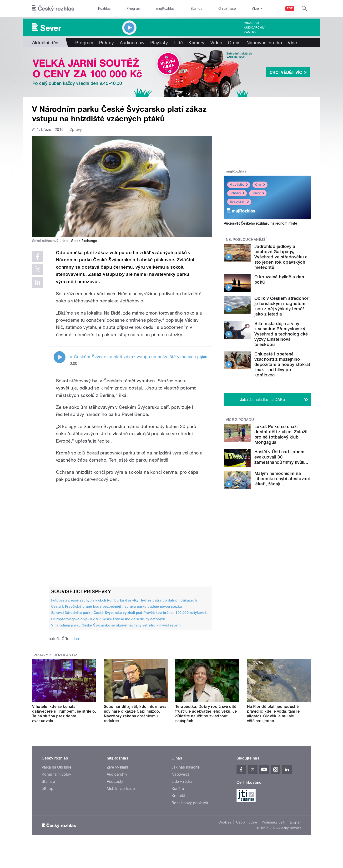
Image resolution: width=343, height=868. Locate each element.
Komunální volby (56, 774)
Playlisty (159, 43)
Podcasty (115, 782)
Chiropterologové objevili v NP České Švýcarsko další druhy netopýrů (108, 619)
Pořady (107, 43)
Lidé (178, 43)
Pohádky (237, 193)
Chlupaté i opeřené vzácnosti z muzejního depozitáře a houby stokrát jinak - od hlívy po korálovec (282, 364)
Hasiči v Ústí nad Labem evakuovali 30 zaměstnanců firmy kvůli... (281, 457)
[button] (204, 358)
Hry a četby (239, 185)
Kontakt (178, 796)
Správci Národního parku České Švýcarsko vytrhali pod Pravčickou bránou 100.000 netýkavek (129, 613)
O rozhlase (227, 9)
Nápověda (181, 774)
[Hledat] (304, 9)
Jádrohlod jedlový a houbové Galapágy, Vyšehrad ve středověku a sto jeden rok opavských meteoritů (281, 257)
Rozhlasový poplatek (190, 803)
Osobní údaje (247, 822)
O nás (234, 43)
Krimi (260, 185)
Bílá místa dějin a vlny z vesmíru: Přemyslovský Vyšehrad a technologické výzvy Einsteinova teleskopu (281, 334)
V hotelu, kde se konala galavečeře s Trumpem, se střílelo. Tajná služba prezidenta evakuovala (64, 714)
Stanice (197, 9)
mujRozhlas (165, 9)
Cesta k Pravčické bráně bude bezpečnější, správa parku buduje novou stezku (117, 607)
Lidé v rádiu (182, 782)
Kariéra (178, 789)
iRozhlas (104, 9)
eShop (47, 789)
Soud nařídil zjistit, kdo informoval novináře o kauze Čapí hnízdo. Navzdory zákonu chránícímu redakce (136, 714)
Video (216, 43)
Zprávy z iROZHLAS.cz (56, 655)
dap (76, 639)
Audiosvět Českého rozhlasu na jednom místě (260, 223)
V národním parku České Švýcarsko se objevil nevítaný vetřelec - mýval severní (116, 625)
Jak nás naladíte (186, 767)
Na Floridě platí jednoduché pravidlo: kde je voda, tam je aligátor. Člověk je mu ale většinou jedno (273, 714)
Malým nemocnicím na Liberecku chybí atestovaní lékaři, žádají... (282, 479)
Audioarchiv (254, 28)
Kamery (250, 32)
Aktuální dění (46, 43)
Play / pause (60, 357)
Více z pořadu (240, 420)
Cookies (225, 822)
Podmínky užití (273, 822)
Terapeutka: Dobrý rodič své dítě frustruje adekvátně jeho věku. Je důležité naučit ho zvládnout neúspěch (206, 714)
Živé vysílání (239, 202)
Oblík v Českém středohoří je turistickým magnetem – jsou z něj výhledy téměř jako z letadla (282, 306)
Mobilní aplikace (121, 789)
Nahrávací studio (264, 43)
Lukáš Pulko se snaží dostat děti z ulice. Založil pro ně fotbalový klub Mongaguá (281, 434)
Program (133, 9)
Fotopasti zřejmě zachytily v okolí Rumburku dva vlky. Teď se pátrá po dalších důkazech (124, 600)
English (296, 822)
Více (295, 43)
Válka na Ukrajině (57, 767)
